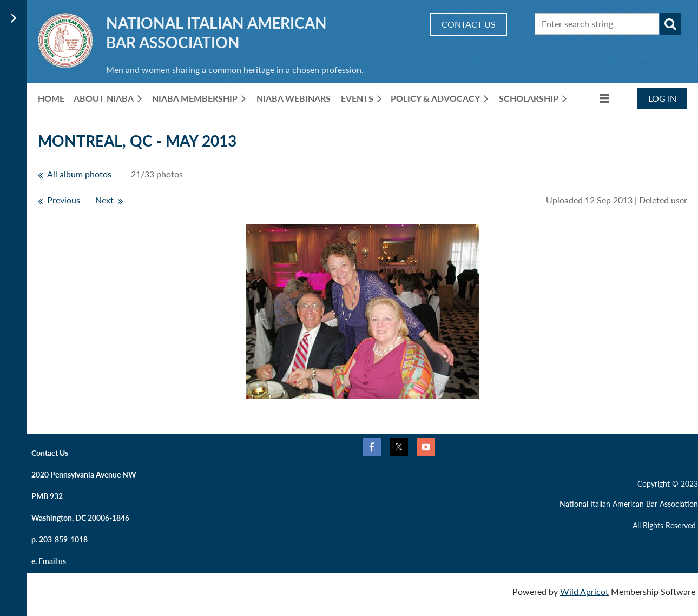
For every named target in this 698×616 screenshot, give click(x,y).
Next (104, 200)
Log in (662, 98)
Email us (52, 561)
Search (670, 24)
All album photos (79, 174)
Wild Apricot (584, 591)
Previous (64, 200)
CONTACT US (469, 24)
